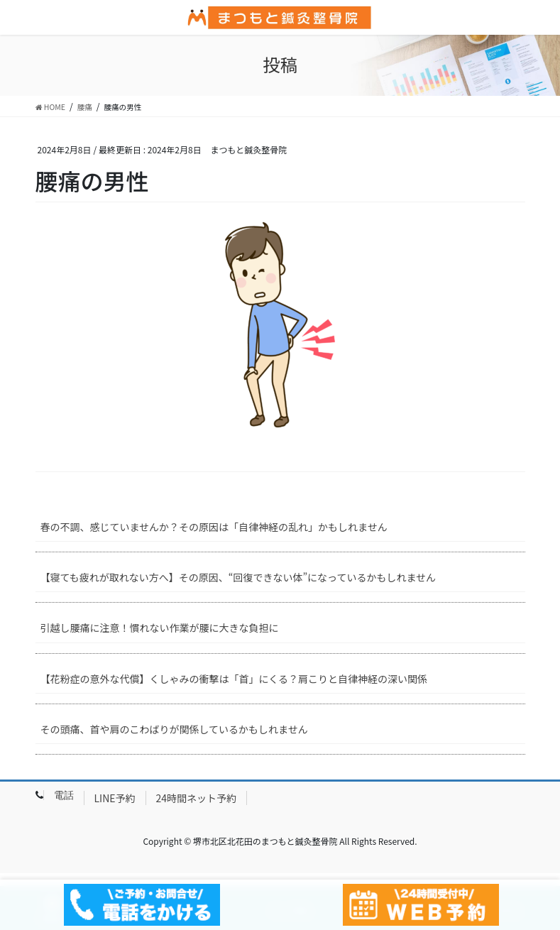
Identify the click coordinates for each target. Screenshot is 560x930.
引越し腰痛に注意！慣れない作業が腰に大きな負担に (160, 628)
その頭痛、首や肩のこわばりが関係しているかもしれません (174, 729)
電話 (64, 795)
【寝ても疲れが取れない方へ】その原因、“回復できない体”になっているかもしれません (238, 577)
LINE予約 (115, 798)
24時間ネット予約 (197, 798)
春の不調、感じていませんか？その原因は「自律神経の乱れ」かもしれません (214, 527)
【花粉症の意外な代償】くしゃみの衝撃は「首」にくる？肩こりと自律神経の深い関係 (234, 679)
